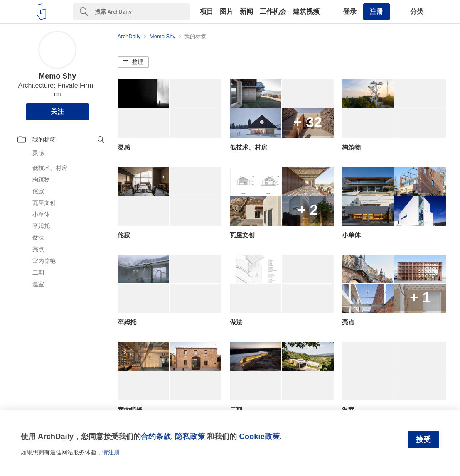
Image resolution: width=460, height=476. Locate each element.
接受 (423, 439)
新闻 (246, 12)
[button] (133, 62)
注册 (376, 11)
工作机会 (273, 12)
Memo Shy (57, 76)
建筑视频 (306, 12)
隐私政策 (190, 436)
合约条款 (156, 436)
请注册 (111, 452)
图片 (226, 12)
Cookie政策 (259, 436)
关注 (57, 112)
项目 (207, 12)
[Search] (142, 12)
